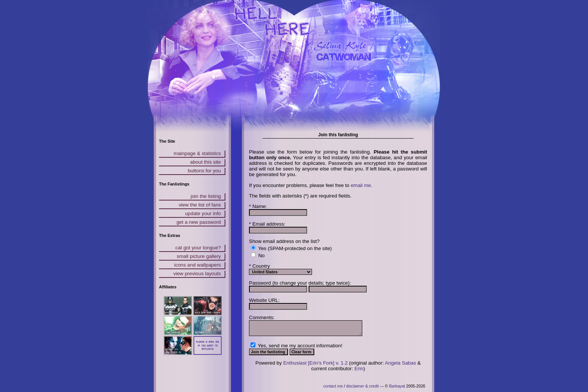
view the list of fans (200, 205)
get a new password (199, 222)
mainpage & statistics (197, 153)
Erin (359, 369)
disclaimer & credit (362, 386)
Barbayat (397, 386)
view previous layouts (197, 274)
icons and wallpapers (198, 265)
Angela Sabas (400, 363)
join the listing (206, 196)
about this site (205, 162)
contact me (333, 386)
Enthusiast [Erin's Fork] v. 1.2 (315, 363)
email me (361, 185)
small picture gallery (199, 256)
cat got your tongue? (198, 248)
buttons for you (204, 171)
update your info (203, 213)
